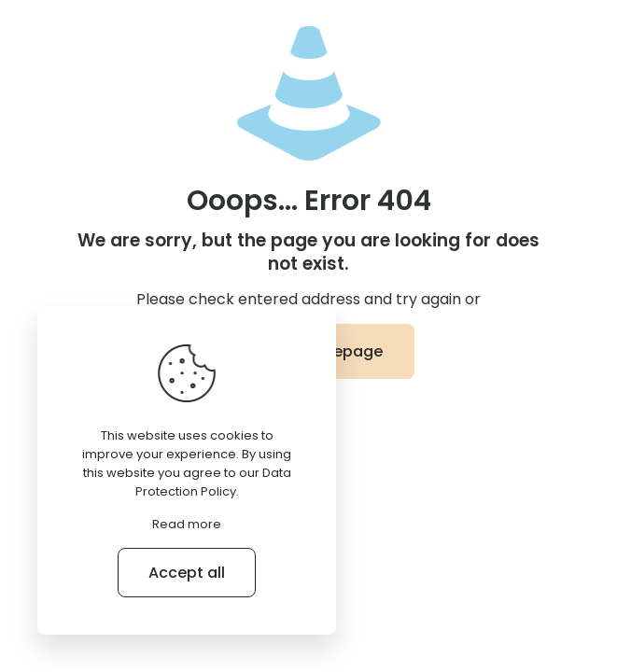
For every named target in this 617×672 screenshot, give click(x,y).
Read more (187, 524)
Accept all (187, 573)
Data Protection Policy (213, 482)
